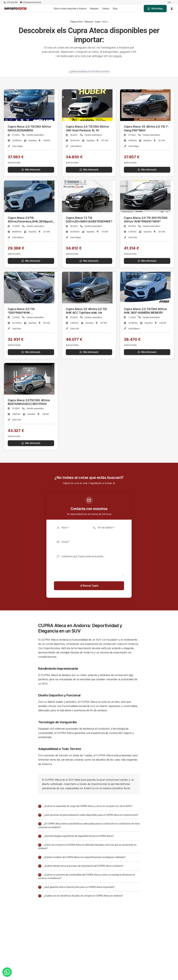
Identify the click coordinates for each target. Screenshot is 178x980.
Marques (94, 9)
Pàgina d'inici (77, 22)
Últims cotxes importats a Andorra (70, 9)
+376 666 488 (11, 2)
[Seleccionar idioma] (171, 2)
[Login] (172, 9)
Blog (115, 9)
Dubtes (106, 9)
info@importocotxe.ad (30, 2)
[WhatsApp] (7, 972)
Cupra (98, 22)
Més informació (31, 170)
